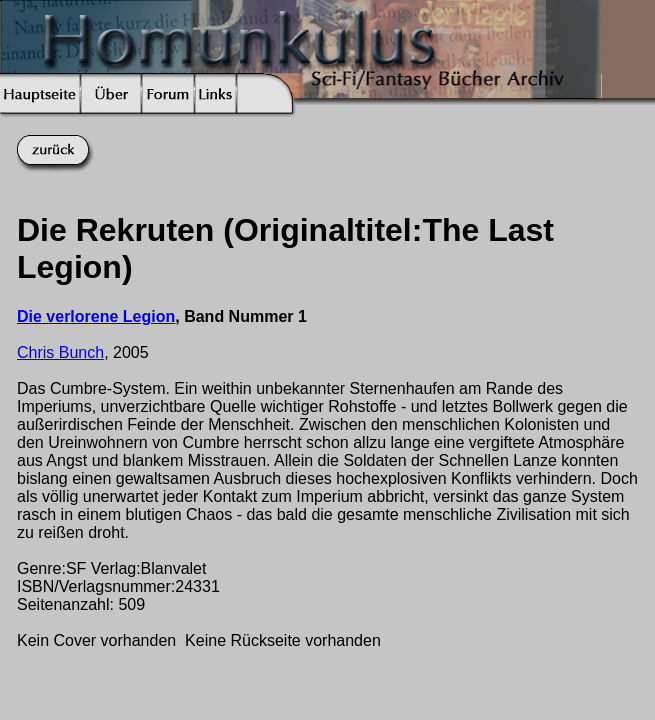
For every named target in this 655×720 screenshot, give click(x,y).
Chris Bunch (60, 352)
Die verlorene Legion (96, 316)
